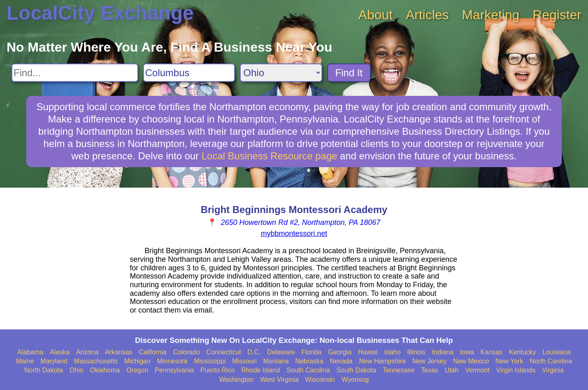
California (153, 352)
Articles (427, 15)
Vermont (477, 370)
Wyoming (355, 380)
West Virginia (279, 380)
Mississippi (210, 361)
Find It (349, 73)
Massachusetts (96, 361)
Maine (25, 361)
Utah (452, 370)
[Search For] (75, 73)
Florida (311, 352)
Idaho (392, 352)
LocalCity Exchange (100, 13)
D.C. (254, 352)
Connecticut (224, 352)
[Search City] (189, 73)
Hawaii (368, 352)
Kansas (491, 352)
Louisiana (557, 352)
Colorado (186, 352)
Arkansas (119, 352)
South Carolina (308, 370)
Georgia (340, 352)
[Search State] (281, 73)
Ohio (76, 370)
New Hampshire (383, 361)
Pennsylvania (174, 370)
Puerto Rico (218, 370)
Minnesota (172, 361)
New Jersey (430, 361)
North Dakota (43, 370)
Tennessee (398, 370)
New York (509, 361)
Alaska (60, 352)
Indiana (443, 352)
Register (557, 15)
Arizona (87, 352)
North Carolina (551, 361)
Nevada (341, 361)
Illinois (416, 352)
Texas (430, 370)
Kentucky (522, 352)
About (376, 15)
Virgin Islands (516, 370)
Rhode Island (260, 370)
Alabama (30, 352)
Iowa (467, 352)
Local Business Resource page (270, 156)
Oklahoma (105, 370)
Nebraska (309, 361)
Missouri (244, 361)
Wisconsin (320, 380)
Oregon (137, 370)
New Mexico (471, 361)
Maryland (54, 361)
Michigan (137, 361)
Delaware (281, 352)
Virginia (553, 370)
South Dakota (356, 370)
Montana (276, 361)
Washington (236, 380)
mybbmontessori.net (294, 234)
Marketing (491, 15)
